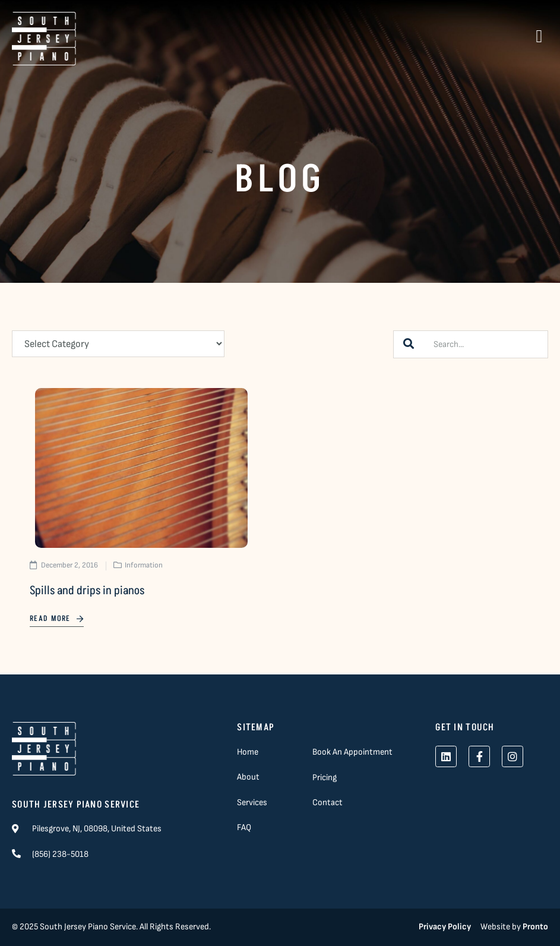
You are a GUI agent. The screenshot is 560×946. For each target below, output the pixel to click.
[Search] (409, 344)
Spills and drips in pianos (87, 591)
